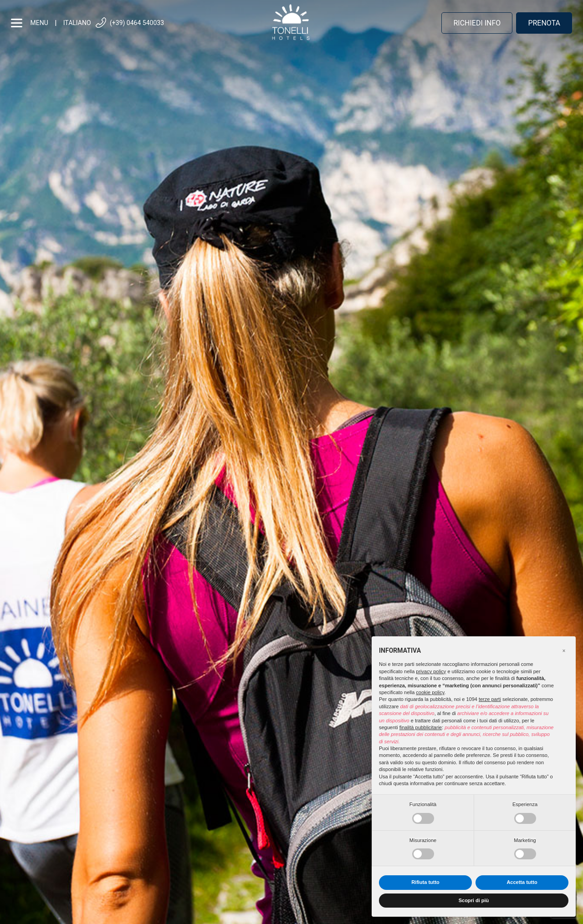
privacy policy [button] (431, 671)
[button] (564, 651)
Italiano (77, 23)
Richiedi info (477, 23)
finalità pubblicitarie (421, 727)
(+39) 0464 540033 (129, 23)
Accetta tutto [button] (522, 882)
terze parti (490, 699)
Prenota (544, 23)
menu (30, 23)
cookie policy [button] (430, 692)
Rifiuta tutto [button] (425, 882)
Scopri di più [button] (474, 900)
